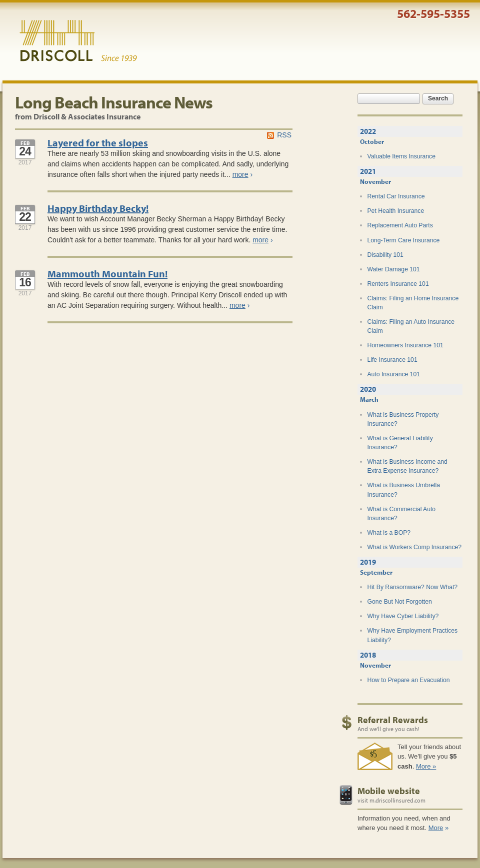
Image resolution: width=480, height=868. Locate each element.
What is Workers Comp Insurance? (415, 547)
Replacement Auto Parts (400, 225)
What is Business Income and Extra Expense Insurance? (407, 466)
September (376, 572)
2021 (368, 171)
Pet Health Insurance (396, 211)
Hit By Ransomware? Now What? (413, 587)
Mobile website (389, 791)
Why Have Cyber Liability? (403, 616)
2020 (368, 389)
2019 (368, 562)
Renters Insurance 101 (398, 284)
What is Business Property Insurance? (403, 419)
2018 (368, 655)
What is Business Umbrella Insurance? (404, 490)
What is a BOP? (389, 533)
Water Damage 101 (394, 269)
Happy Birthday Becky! (98, 208)
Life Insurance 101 (392, 360)
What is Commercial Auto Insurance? (402, 514)
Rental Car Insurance (396, 196)
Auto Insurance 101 (394, 374)
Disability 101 (385, 255)
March (369, 399)
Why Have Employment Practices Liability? (413, 635)
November (375, 181)
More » (426, 766)
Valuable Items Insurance (401, 156)
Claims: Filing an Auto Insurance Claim (411, 326)
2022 (368, 131)
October (372, 141)
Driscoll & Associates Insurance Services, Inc (78, 41)
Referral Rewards (393, 720)
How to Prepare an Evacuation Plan (409, 685)
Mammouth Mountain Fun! (107, 274)
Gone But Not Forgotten (400, 602)
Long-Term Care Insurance (404, 240)
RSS (284, 135)
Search (438, 98)
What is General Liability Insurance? (400, 443)
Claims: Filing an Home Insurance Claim (413, 303)
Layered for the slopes (98, 143)
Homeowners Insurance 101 (405, 345)
